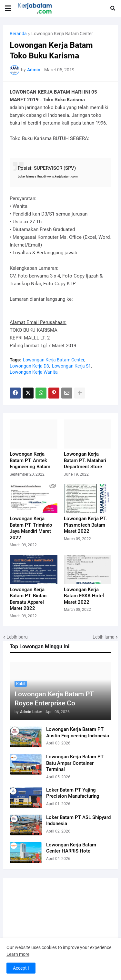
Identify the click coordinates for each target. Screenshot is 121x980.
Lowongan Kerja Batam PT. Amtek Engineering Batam (30, 460)
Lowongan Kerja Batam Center (62, 34)
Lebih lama (104, 637)
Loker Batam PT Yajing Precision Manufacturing (73, 793)
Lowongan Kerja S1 (71, 366)
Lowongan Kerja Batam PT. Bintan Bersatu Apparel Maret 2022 (28, 599)
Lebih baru (17, 637)
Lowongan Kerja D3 (29, 366)
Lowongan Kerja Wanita (34, 372)
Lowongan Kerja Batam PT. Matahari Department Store (85, 460)
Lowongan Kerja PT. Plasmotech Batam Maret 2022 (85, 525)
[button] (8, 8)
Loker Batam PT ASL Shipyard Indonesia (78, 821)
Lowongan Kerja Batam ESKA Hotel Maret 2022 (84, 596)
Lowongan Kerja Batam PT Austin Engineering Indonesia (78, 732)
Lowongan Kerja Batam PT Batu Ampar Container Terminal (75, 763)
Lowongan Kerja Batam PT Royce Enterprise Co (54, 698)
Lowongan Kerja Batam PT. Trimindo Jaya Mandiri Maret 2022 (31, 528)
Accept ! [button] (21, 968)
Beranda (18, 34)
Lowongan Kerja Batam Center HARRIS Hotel (71, 848)
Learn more (18, 954)
